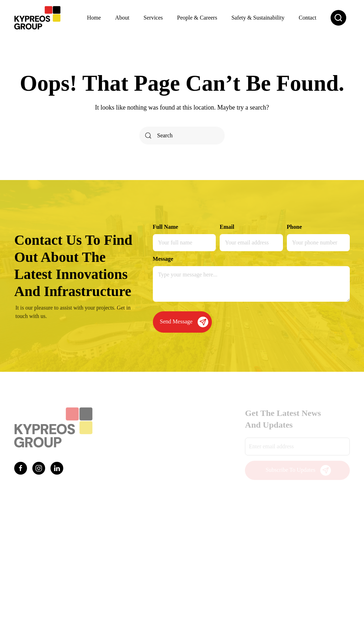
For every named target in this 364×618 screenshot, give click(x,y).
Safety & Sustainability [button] (258, 18)
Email (227, 227)
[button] (338, 18)
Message (163, 259)
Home (94, 18)
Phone (295, 227)
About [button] (122, 18)
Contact (307, 18)
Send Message (184, 322)
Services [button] (153, 18)
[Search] (182, 136)
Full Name (166, 227)
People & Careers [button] (197, 18)
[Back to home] (37, 18)
